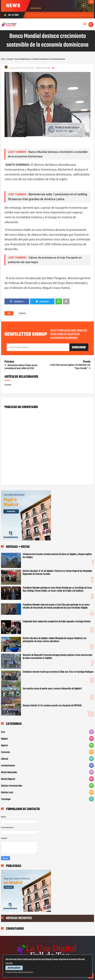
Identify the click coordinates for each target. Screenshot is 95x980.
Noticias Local (7, 793)
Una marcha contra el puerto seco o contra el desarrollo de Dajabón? (52, 689)
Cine (3, 732)
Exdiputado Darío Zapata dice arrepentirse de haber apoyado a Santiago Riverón (57, 622)
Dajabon (4, 739)
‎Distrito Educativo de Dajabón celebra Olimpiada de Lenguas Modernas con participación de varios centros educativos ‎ (55, 640)
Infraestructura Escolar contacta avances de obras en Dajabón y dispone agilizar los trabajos (57, 556)
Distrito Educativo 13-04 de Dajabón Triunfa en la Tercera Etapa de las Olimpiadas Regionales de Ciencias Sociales (57, 573)
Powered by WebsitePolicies (19, 972)
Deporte (4, 746)
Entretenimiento (8, 766)
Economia (22, 314)
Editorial (4, 759)
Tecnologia (6, 799)
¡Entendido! (14, 968)
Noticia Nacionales (9, 772)
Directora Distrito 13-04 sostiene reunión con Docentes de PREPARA (52, 706)
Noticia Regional (8, 779)
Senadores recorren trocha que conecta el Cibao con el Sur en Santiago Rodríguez (58, 672)
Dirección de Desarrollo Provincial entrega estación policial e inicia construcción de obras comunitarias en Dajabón (57, 657)
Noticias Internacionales (12, 786)
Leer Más (9, 963)
